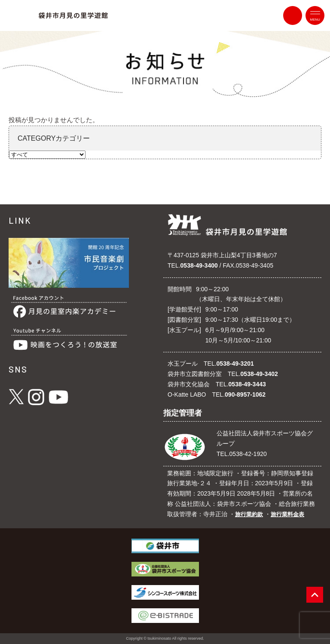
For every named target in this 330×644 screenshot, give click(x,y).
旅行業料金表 (287, 514)
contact (293, 15)
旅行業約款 (249, 514)
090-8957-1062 (245, 394)
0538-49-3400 (199, 265)
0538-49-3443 (247, 384)
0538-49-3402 (259, 374)
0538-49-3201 (235, 364)
